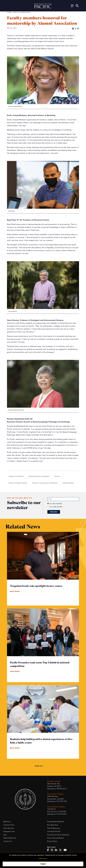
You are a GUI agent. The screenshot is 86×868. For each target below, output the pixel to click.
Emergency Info (9, 831)
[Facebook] (78, 29)
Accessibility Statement (56, 822)
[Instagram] (53, 850)
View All (39, 766)
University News (68, 483)
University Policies (54, 831)
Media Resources (10, 838)
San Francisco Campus (56, 807)
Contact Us (7, 841)
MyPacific (7, 822)
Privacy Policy (52, 841)
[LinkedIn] (73, 29)
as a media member (56, 507)
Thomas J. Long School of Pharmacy (45, 483)
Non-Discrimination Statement (58, 835)
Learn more (42, 858)
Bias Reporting (53, 825)
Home (9, 12)
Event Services (9, 828)
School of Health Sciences (18, 483)
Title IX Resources (54, 828)
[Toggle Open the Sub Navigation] (71, 6)
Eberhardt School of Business (39, 476)
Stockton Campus (54, 781)
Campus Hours (9, 825)
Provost (57, 476)
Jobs (5, 835)
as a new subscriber (56, 504)
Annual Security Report (55, 838)
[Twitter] (76, 29)
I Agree (43, 864)
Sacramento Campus (55, 794)
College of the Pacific (16, 476)
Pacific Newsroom (22, 12)
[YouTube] (66, 850)
